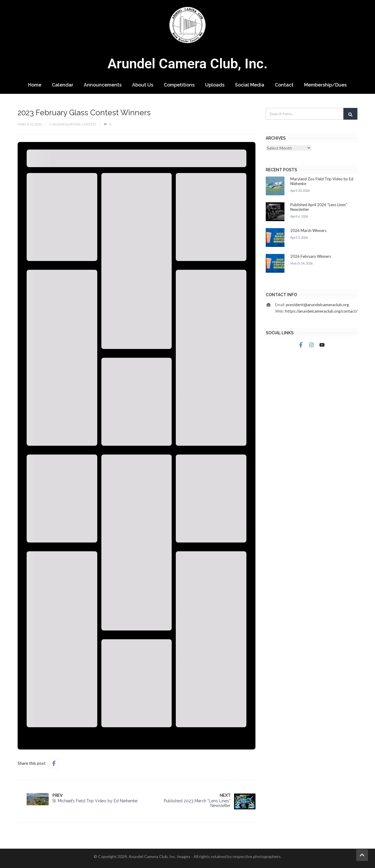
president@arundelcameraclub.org (317, 305)
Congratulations (65, 124)
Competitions (179, 85)
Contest (89, 124)
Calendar (63, 85)
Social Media (250, 85)
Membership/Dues (325, 85)
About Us (143, 85)
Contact (284, 85)
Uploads (215, 85)
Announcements (103, 85)
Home (35, 85)
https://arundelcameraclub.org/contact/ (321, 311)
